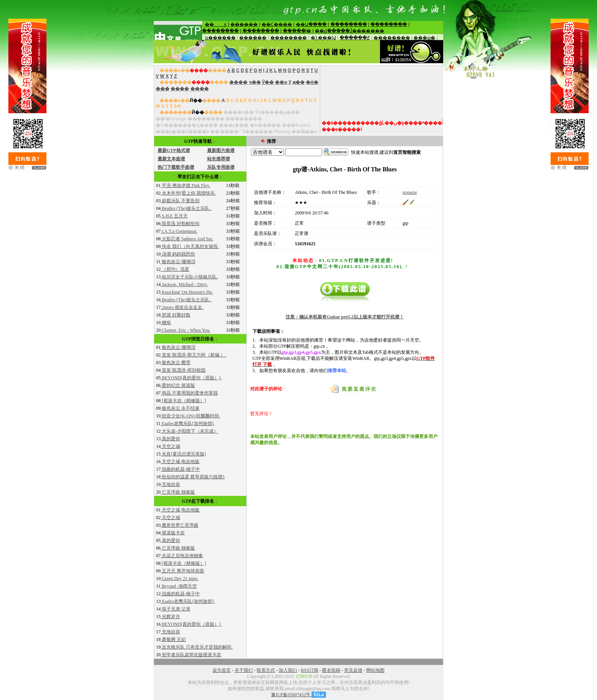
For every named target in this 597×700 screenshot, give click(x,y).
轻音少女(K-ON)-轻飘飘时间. (190, 416)
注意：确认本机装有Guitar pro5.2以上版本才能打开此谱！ (345, 317)
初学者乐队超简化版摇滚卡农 (191, 655)
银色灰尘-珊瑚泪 (178, 262)
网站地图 (375, 670)
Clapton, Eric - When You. (185, 330)
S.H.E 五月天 (174, 216)
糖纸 (166, 323)
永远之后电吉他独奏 (182, 556)
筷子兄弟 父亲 (176, 609)
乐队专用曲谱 (221, 167)
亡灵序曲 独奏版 (178, 492)
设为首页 (222, 670)
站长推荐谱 (219, 159)
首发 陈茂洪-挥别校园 (183, 370)
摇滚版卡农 (173, 533)
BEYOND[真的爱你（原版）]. (191, 378)
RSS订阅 (309, 670)
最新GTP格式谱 (174, 150)
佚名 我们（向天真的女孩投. (190, 246)
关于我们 (244, 670)
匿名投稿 (331, 670)
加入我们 (288, 670)
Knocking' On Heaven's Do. (187, 292)
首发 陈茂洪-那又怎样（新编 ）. (193, 355)
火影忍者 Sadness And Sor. (187, 239)
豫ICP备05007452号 (291, 695)
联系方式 (266, 670)
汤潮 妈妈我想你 (178, 254)
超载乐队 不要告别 (180, 201)
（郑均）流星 (175, 269)
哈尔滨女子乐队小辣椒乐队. (189, 277)
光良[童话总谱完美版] (183, 454)
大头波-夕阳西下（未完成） (189, 431)
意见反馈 (353, 670)
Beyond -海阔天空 (179, 586)
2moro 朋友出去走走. (182, 307)
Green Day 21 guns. (180, 579)
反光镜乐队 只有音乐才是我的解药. (197, 647)
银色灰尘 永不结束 (180, 408)
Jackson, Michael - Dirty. (184, 284)
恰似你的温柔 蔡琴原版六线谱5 (193, 477)
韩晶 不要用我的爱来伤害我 (189, 393)
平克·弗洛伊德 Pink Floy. (185, 185)
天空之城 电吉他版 (180, 462)
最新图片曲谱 (221, 150)
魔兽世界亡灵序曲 (180, 525)
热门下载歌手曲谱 (176, 167)
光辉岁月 (170, 617)
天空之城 (170, 446)
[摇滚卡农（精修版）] (183, 401)
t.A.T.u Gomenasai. (179, 231)
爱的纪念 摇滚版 (178, 385)
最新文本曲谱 (171, 159)
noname (410, 192)
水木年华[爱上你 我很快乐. (188, 193)
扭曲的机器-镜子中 (180, 469)
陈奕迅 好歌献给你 (180, 224)
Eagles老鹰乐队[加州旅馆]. (188, 424)
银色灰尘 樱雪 (176, 363)
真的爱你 (170, 439)
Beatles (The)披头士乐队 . (186, 208)
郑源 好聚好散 (176, 315)
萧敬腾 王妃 (173, 639)
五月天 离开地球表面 (182, 571)
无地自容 (170, 484)
